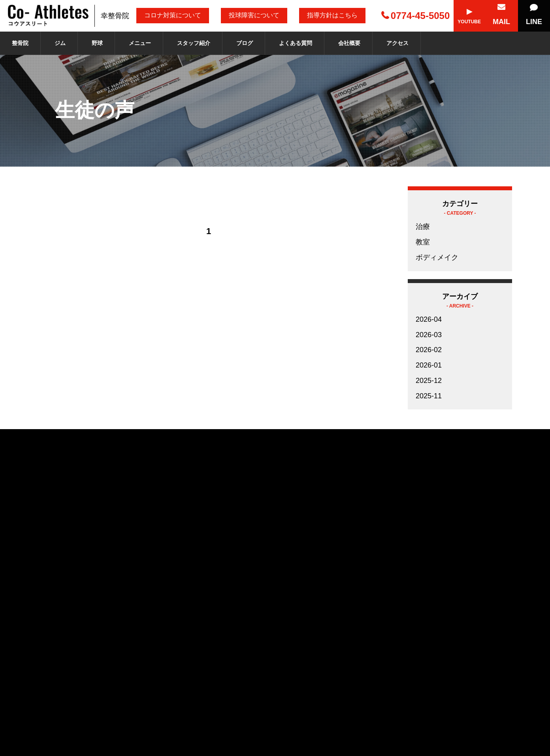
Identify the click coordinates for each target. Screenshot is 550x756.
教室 (423, 242)
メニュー (140, 43)
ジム (60, 43)
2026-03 (429, 335)
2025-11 (429, 396)
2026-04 (429, 319)
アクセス (397, 43)
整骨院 (20, 43)
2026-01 (429, 365)
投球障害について (254, 15)
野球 (97, 43)
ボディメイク (437, 257)
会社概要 (349, 43)
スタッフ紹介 (194, 43)
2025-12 (429, 381)
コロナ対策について (173, 15)
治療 (423, 227)
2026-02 (429, 350)
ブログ (245, 43)
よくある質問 (296, 43)
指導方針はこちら (332, 15)
